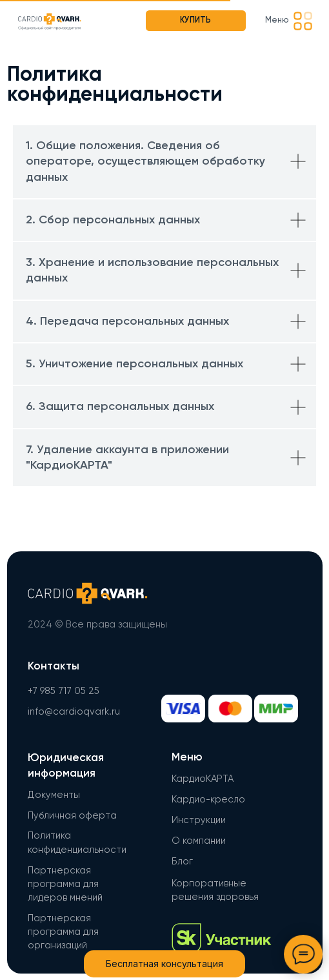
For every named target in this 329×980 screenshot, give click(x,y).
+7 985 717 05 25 (64, 691)
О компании (199, 841)
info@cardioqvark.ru (74, 712)
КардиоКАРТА (203, 779)
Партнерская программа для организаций (63, 932)
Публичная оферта (72, 816)
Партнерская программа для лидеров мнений (65, 884)
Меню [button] (277, 20)
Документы (54, 795)
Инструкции (199, 820)
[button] (303, 21)
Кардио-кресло (208, 800)
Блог (182, 862)
